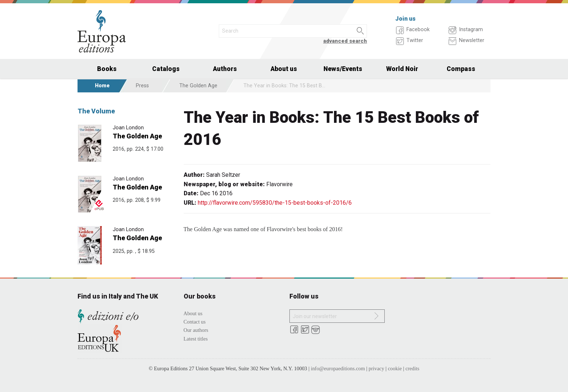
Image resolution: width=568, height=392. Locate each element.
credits (412, 368)
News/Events (343, 69)
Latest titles (196, 339)
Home (102, 86)
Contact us (195, 322)
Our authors (196, 330)
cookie (395, 368)
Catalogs (166, 69)
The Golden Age (198, 86)
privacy (377, 368)
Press (142, 86)
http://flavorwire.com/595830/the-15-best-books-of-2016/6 (275, 203)
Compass (461, 69)
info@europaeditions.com (338, 368)
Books (107, 69)
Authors (225, 69)
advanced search (345, 41)
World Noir (402, 69)
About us (284, 69)
